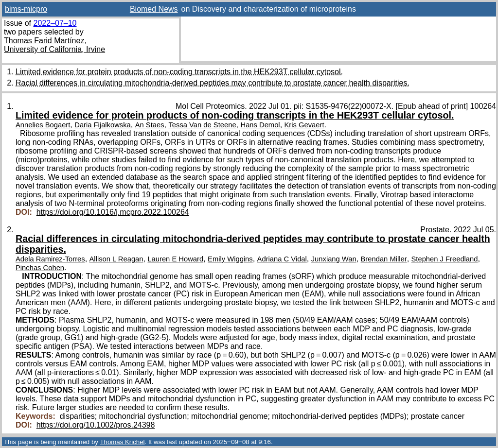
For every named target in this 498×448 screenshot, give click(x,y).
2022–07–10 (55, 23)
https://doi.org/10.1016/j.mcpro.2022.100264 (113, 212)
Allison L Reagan (116, 259)
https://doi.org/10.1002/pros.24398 (96, 425)
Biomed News (154, 9)
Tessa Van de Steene (202, 125)
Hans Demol (260, 125)
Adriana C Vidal (282, 259)
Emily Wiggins (230, 259)
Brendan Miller (384, 259)
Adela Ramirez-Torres (50, 259)
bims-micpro (26, 9)
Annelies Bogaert (43, 125)
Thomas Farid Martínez (44, 41)
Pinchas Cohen (40, 268)
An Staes (150, 125)
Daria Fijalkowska (103, 125)
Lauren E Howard (175, 259)
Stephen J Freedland (445, 259)
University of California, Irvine (54, 49)
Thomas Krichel (122, 442)
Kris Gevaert (304, 125)
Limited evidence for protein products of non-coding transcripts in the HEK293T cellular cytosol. (179, 72)
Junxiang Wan (334, 259)
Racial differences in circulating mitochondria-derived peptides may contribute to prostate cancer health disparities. (213, 83)
